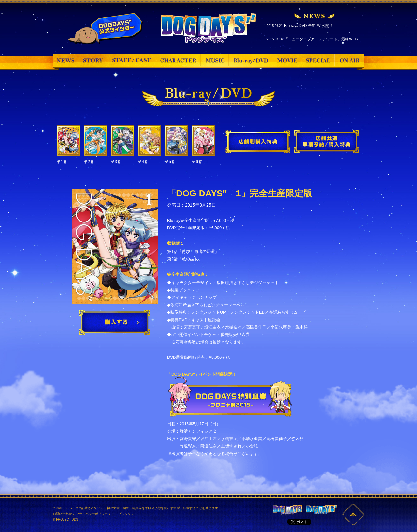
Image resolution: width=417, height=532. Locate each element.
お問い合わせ (62, 514)
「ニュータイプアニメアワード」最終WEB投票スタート (332, 39)
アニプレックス (123, 514)
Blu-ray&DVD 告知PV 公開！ (309, 26)
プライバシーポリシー (92, 514)
